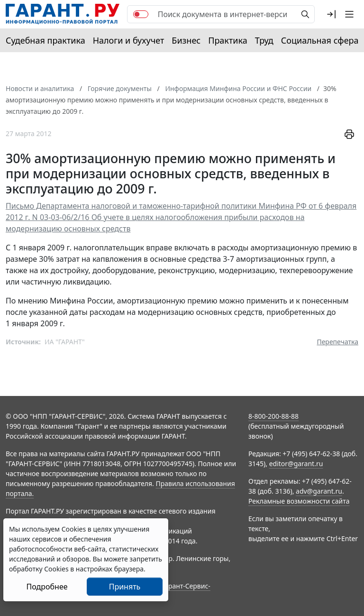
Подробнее (47, 587)
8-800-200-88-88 (273, 416)
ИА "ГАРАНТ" (65, 342)
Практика (227, 40)
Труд (264, 40)
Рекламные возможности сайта (299, 501)
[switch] (141, 14)
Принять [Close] (125, 587)
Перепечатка (337, 342)
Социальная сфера (320, 40)
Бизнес (186, 40)
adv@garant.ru (319, 491)
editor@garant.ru (296, 464)
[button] (331, 14)
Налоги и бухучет (129, 40)
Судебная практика (45, 40)
